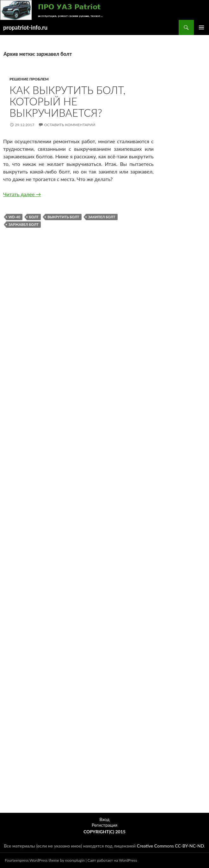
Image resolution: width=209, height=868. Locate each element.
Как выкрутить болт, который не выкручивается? (68, 101)
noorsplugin (75, 860)
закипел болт (102, 217)
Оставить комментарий (70, 125)
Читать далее (22, 194)
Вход (105, 819)
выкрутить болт (63, 217)
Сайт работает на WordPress (112, 860)
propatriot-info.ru (25, 27)
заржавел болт (24, 224)
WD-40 (14, 217)
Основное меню (201, 27)
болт (34, 217)
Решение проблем (29, 79)
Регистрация (104, 825)
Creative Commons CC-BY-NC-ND (170, 846)
